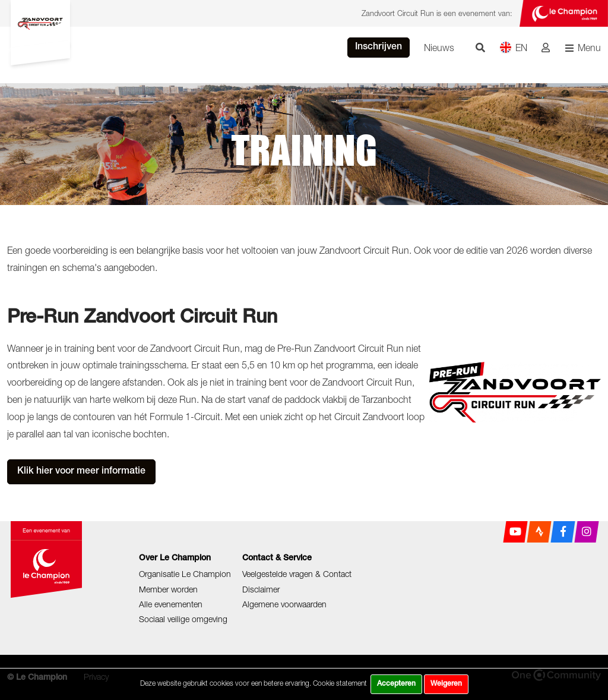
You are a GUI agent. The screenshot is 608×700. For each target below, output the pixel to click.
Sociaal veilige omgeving (183, 619)
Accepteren (396, 684)
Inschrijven (379, 48)
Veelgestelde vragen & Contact (297, 574)
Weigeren (446, 684)
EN (513, 47)
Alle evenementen (171, 604)
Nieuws (439, 48)
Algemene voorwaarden (284, 604)
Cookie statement (340, 683)
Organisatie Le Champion (185, 574)
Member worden (168, 589)
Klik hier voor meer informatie (81, 472)
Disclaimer (261, 589)
